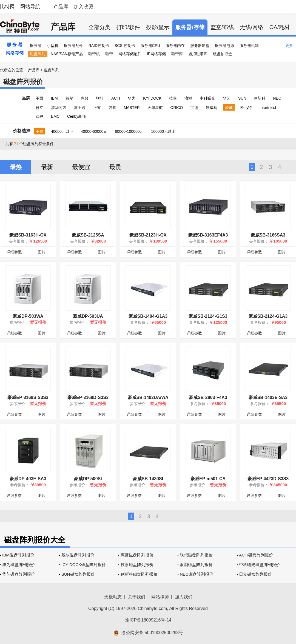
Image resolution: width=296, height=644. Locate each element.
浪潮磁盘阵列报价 (196, 565)
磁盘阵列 (38, 54)
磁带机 (94, 54)
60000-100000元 (129, 131)
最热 (16, 167)
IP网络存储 (156, 54)
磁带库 (177, 54)
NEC (277, 98)
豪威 (229, 108)
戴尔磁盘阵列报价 (78, 555)
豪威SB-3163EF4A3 (208, 235)
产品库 (61, 7)
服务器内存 (175, 46)
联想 (100, 98)
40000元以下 (62, 131)
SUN (242, 98)
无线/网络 (252, 27)
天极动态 (113, 597)
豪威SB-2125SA (88, 235)
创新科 (260, 98)
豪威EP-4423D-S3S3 (268, 479)
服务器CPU (150, 46)
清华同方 (59, 108)
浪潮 (188, 98)
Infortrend (268, 108)
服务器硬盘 (200, 46)
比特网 (7, 7)
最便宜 (81, 167)
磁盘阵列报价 (23, 82)
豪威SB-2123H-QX (148, 235)
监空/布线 (222, 27)
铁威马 (212, 108)
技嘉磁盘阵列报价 (137, 565)
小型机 (53, 46)
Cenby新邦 (76, 116)
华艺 (227, 98)
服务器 (36, 46)
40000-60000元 (94, 131)
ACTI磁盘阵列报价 (256, 555)
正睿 (97, 108)
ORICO (177, 108)
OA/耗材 (280, 27)
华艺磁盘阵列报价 (19, 574)
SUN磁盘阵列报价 (78, 574)
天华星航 (155, 108)
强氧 (112, 108)
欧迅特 (246, 108)
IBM (54, 98)
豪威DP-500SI (88, 479)
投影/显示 (158, 27)
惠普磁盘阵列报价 (137, 555)
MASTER (132, 108)
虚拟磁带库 (198, 54)
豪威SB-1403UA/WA (148, 397)
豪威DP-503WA (28, 316)
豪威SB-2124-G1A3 (268, 316)
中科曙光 (207, 98)
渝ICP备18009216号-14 (148, 620)
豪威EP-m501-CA (208, 479)
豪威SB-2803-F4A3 (208, 397)
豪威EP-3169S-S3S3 (28, 397)
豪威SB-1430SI (148, 479)
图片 (42, 252)
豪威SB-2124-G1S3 (208, 316)
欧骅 (39, 116)
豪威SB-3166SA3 (268, 235)
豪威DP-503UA (88, 316)
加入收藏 (84, 7)
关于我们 (136, 597)
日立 (39, 108)
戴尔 (69, 98)
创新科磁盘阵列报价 (139, 574)
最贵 (115, 167)
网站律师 (160, 597)
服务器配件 (73, 46)
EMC (55, 116)
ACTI (116, 98)
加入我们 (184, 597)
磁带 (109, 54)
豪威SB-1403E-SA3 (268, 397)
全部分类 (99, 27)
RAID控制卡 (99, 46)
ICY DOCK (152, 98)
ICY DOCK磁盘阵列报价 (84, 565)
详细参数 (14, 252)
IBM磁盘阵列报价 (18, 555)
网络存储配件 (130, 54)
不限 (39, 98)
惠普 (85, 98)
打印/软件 (128, 27)
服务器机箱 (249, 46)
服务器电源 (224, 46)
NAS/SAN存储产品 (67, 54)
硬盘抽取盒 (223, 54)
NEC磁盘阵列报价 (197, 574)
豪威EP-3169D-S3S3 (88, 397)
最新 (47, 167)
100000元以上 (163, 131)
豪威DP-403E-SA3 (28, 479)
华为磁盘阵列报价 (19, 565)
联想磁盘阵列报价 (196, 555)
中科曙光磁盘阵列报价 (260, 565)
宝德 (194, 108)
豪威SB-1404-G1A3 (148, 316)
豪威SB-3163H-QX (28, 235)
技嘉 (173, 98)
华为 (132, 98)
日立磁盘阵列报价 (255, 574)
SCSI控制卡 (125, 46)
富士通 (80, 108)
